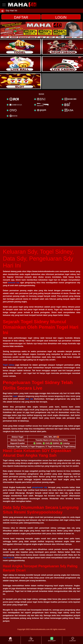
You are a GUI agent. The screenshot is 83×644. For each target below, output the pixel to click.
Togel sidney (9, 365)
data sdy (29, 399)
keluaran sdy (14, 283)
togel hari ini (8, 558)
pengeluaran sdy (40, 487)
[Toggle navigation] (4, 5)
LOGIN (61, 17)
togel (15, 396)
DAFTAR (21, 17)
